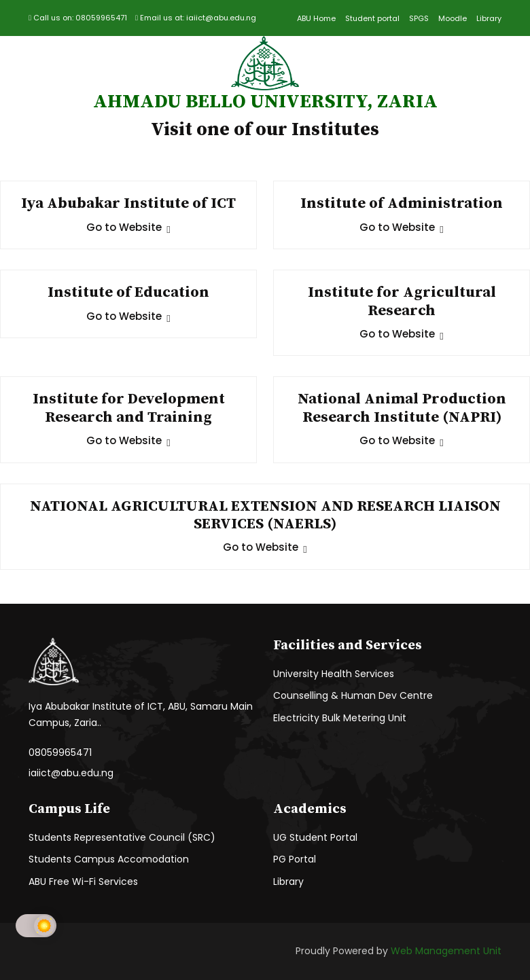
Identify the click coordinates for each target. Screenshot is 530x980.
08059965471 (60, 752)
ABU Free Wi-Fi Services (83, 882)
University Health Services (334, 674)
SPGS (419, 18)
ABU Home (316, 18)
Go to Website (128, 227)
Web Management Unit (446, 951)
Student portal (372, 18)
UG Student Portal (315, 837)
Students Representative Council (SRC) (122, 837)
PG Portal (295, 859)
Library (489, 18)
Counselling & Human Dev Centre (353, 695)
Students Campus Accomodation (109, 859)
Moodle (453, 18)
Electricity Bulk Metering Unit (340, 718)
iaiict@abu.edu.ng (71, 773)
